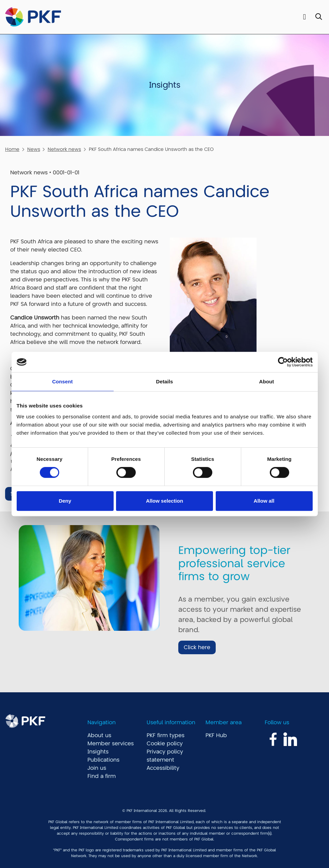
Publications (103, 760)
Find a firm (102, 776)
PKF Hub (216, 735)
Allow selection (164, 501)
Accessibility (163, 768)
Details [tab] (165, 381)
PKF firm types (166, 735)
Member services (111, 744)
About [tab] (267, 381)
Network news (64, 149)
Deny (65, 501)
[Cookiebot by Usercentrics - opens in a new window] (283, 362)
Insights (98, 752)
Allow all (264, 501)
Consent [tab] (62, 381)
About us (99, 735)
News (34, 149)
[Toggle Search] (319, 17)
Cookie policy (165, 744)
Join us (97, 768)
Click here (197, 647)
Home (12, 149)
